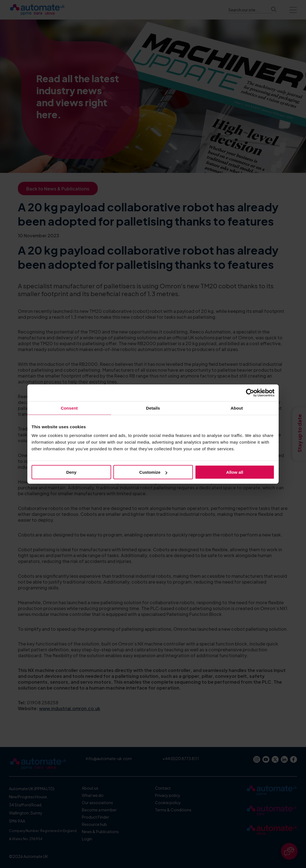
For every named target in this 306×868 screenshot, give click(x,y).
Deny (71, 472)
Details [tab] (153, 408)
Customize (153, 472)
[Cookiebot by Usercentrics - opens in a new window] (250, 393)
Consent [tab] (69, 408)
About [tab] (237, 408)
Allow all (235, 472)
